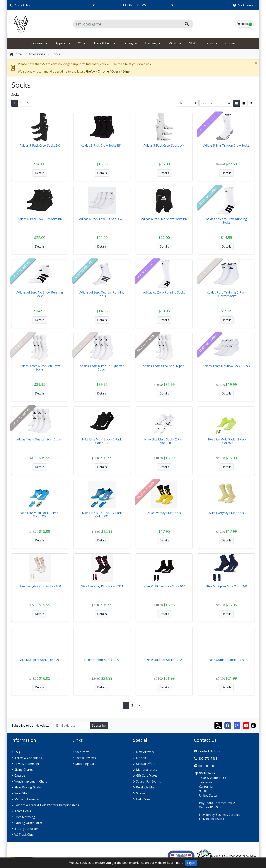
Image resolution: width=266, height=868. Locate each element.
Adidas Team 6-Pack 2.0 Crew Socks (40, 368)
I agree (191, 863)
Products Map (146, 787)
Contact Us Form (208, 751)
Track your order (26, 829)
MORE (173, 43)
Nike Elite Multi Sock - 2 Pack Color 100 (164, 441)
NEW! (192, 43)
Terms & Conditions (28, 758)
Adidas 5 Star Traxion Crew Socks (226, 145)
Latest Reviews (86, 758)
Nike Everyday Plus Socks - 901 (102, 586)
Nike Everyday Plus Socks (226, 513)
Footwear (37, 43)
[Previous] (94, 5)
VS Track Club (24, 835)
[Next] (172, 5)
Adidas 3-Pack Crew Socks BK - (102, 145)
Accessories (37, 54)
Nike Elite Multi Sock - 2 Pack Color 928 (226, 441)
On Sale (141, 758)
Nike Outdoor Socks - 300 (226, 660)
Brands (209, 43)
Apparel (61, 43)
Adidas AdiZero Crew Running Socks (226, 221)
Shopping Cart (85, 764)
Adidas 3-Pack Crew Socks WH (164, 145)
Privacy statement (27, 764)
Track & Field (102, 43)
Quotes (230, 43)
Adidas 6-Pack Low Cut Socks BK (40, 219)
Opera (116, 71)
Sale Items (82, 752)
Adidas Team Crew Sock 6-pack (164, 366)
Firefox (90, 71)
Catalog (20, 776)
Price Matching (25, 817)
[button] (244, 5)
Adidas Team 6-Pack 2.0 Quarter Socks (102, 368)
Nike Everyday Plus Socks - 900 (40, 586)
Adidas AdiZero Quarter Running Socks (102, 294)
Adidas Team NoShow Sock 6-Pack (226, 366)
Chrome (103, 71)
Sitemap (142, 793)
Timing (128, 43)
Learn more (175, 863)
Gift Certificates (147, 776)
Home (16, 54)
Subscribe (99, 725)
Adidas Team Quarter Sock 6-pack (40, 439)
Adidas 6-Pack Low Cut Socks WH (102, 219)
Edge (126, 71)
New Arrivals (145, 752)
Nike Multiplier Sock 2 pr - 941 (226, 586)
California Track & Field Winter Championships (47, 805)
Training (151, 43)
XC (80, 43)
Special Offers (146, 764)
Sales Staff (22, 793)
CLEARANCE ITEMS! (133, 5)
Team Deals (23, 811)
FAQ (17, 752)
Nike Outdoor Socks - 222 (164, 660)
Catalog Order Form (28, 823)
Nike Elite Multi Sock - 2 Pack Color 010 (102, 441)
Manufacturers (147, 770)
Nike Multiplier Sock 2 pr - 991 (40, 660)
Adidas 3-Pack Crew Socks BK (40, 145)
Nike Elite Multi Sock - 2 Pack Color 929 (40, 515)
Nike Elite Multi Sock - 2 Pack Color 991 (102, 515)
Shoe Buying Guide (28, 787)
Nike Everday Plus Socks (164, 513)
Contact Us (19, 5)
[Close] (256, 63)
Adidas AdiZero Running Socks (164, 292)
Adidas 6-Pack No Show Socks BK (164, 219)
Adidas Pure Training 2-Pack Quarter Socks (226, 294)
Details (40, 173)
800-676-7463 (208, 759)
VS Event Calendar (27, 799)
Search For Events (149, 781)
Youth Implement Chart (31, 781)
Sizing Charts (24, 770)
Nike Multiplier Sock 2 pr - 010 (164, 586)
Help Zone (143, 799)
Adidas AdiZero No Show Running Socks (40, 294)
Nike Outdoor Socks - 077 (102, 660)
